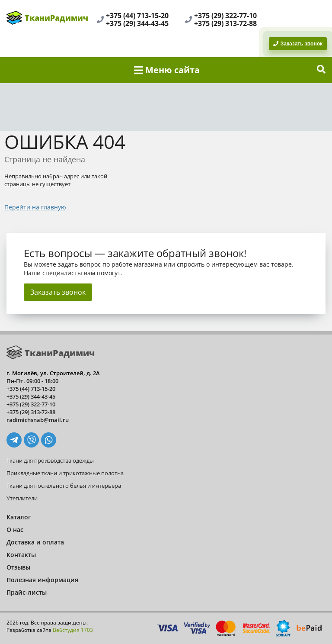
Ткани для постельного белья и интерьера (64, 486)
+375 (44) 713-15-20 (137, 16)
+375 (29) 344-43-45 (137, 23)
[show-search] (321, 70)
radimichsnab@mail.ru (38, 420)
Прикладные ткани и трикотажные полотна (65, 473)
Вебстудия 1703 (73, 630)
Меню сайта (167, 70)
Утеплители (22, 498)
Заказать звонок (58, 292)
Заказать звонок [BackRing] (298, 44)
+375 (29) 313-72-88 (225, 23)
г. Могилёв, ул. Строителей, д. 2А (53, 373)
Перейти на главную (35, 207)
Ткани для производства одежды (50, 460)
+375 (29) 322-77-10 (225, 16)
